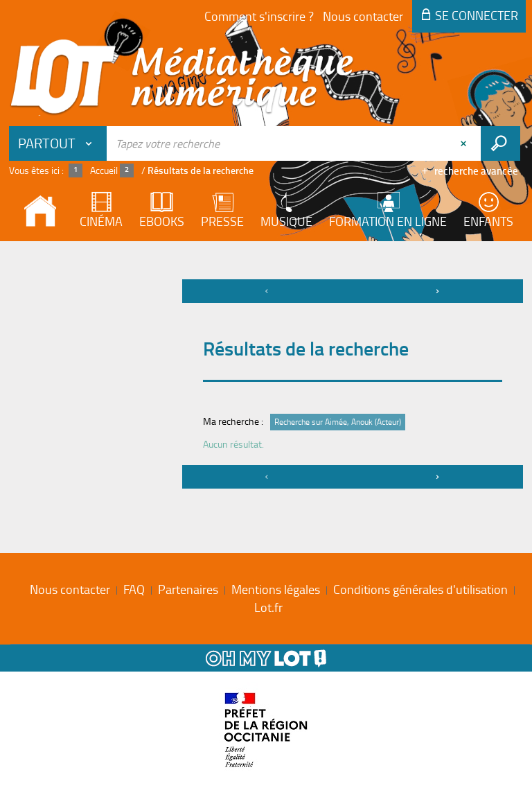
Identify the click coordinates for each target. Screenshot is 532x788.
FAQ (134, 589)
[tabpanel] (266, 386)
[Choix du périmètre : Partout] (58, 143)
